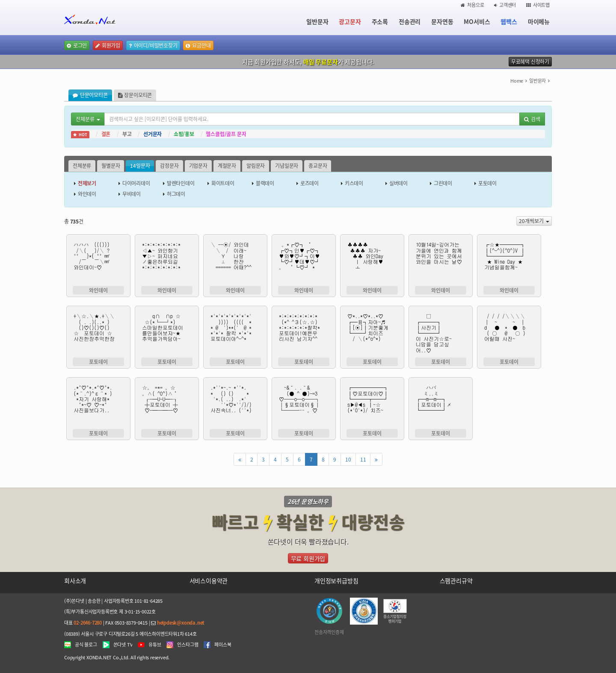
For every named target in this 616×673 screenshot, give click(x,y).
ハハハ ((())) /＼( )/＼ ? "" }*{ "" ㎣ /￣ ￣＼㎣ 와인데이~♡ (98, 261)
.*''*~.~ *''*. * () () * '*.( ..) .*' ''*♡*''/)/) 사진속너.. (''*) (235, 404)
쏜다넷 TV (123, 645)
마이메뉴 (539, 21)
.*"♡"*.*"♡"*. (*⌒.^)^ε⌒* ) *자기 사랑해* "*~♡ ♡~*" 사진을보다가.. (98, 404)
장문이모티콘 (135, 95)
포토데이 (487, 183)
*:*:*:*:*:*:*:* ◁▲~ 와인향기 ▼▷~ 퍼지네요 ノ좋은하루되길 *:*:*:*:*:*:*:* (167, 261)
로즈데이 (309, 183)
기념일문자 (287, 166)
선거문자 (153, 134)
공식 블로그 (86, 645)
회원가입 (108, 45)
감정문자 (169, 166)
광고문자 (350, 21)
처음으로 (472, 5)
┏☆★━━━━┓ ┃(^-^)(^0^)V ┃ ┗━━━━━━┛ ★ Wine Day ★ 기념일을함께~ (509, 261)
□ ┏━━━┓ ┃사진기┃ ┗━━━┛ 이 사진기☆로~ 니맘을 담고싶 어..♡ (441, 333)
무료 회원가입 (308, 558)
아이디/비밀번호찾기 (153, 45)
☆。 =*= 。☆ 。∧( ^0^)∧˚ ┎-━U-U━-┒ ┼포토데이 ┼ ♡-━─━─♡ (167, 404)
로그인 (77, 45)
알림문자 (256, 166)
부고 (127, 134)
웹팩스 (509, 21)
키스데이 (354, 183)
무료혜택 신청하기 (530, 62)
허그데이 (176, 194)
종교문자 (318, 166)
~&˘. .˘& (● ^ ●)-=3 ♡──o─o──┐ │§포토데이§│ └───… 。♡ (304, 404)
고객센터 (505, 5)
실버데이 (398, 183)
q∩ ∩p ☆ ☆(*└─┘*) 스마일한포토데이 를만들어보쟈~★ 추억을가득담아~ (167, 333)
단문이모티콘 (90, 95)
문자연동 (442, 21)
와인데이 (87, 194)
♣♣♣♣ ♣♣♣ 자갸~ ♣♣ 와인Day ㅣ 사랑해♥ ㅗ (372, 261)
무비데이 (132, 194)
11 (363, 459)
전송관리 (410, 21)
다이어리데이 (136, 183)
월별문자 (111, 166)
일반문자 (317, 21)
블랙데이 (265, 183)
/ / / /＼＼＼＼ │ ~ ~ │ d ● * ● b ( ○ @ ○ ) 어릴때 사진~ (509, 333)
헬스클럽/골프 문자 (226, 134)
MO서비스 (477, 21)
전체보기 (87, 183)
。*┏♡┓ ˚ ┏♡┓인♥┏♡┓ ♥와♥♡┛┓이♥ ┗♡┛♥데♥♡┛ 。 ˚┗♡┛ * (304, 261)
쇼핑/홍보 (184, 134)
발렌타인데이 (181, 183)
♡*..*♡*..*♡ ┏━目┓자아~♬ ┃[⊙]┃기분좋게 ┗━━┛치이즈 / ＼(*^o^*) (372, 333)
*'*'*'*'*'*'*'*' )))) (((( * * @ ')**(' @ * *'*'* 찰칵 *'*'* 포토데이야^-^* (235, 333)
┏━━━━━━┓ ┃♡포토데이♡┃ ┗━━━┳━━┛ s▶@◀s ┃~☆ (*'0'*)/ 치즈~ (372, 404)
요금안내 (198, 45)
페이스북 (223, 645)
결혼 (106, 134)
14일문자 (140, 166)
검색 (532, 119)
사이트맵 (538, 5)
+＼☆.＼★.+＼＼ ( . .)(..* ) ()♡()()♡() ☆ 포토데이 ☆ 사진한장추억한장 (98, 333)
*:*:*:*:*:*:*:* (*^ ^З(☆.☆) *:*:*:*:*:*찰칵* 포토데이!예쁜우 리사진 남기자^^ (304, 333)
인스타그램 (188, 645)
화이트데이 (223, 183)
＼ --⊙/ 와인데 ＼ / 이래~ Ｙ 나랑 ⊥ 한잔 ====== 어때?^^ (235, 261)
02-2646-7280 (88, 623)
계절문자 (227, 166)
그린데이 (443, 183)
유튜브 (155, 645)
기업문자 (198, 166)
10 (348, 459)
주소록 (380, 21)
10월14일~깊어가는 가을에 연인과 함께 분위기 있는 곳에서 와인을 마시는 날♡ (441, 261)
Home (517, 81)
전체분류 (82, 166)
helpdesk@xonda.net (181, 623)
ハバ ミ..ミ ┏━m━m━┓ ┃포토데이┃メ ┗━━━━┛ (441, 404)
